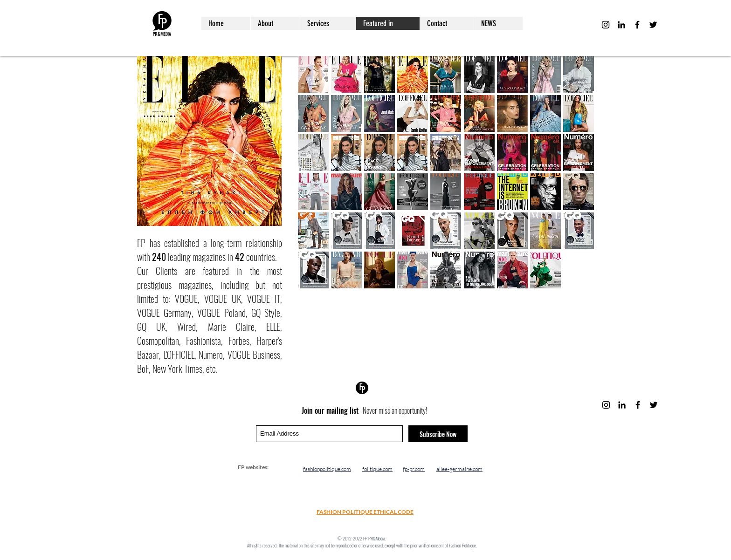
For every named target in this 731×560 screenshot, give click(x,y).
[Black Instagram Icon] (606, 25)
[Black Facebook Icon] (637, 25)
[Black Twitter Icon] (653, 25)
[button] (313, 74)
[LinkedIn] (621, 25)
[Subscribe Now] (438, 434)
